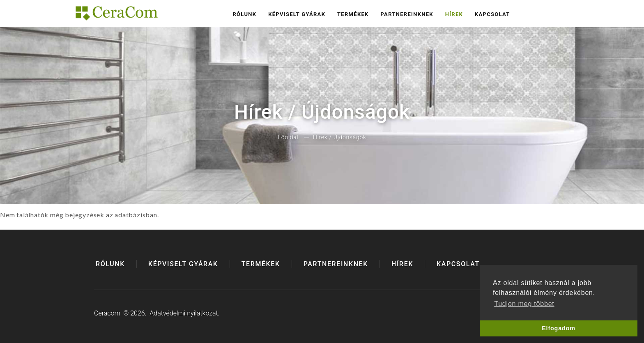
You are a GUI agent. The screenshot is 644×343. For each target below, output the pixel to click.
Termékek (353, 14)
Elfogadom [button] (559, 328)
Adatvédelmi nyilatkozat (184, 313)
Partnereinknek (407, 14)
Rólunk (244, 14)
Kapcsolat (492, 14)
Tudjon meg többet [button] (524, 304)
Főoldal (288, 138)
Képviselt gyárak (297, 14)
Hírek (454, 14)
